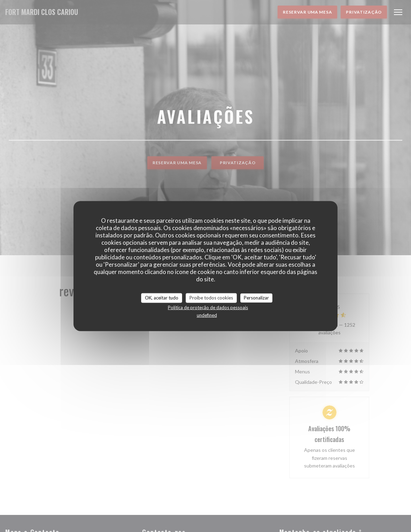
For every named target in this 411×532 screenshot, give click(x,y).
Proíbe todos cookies (211, 298)
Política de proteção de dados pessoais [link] (208, 307)
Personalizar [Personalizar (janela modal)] (256, 298)
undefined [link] (207, 315)
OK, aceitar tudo (162, 298)
